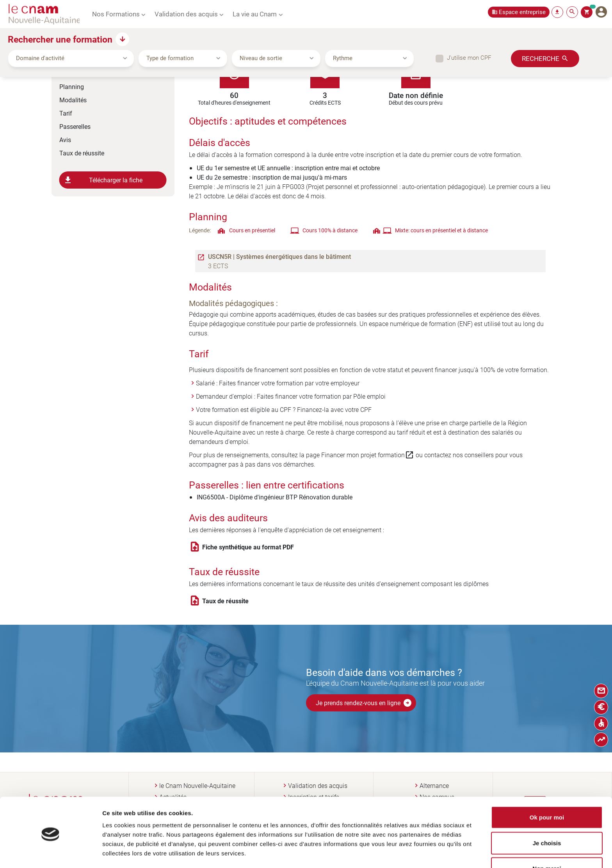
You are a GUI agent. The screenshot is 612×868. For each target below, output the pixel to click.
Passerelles (75, 126)
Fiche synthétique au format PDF (248, 547)
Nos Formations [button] (116, 14)
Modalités (73, 100)
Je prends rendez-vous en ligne (364, 703)
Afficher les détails (423, 853)
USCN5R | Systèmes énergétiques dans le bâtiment (279, 257)
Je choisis (547, 817)
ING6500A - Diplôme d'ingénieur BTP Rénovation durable (275, 497)
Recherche (541, 58)
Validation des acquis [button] (186, 14)
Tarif (66, 113)
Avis (65, 140)
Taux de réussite (82, 153)
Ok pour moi (547, 791)
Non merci (547, 842)
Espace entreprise (522, 12)
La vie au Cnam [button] (255, 14)
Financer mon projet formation (368, 455)
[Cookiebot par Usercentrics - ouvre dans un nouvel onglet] (51, 853)
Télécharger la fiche (103, 180)
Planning (72, 86)
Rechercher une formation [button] (60, 39)
